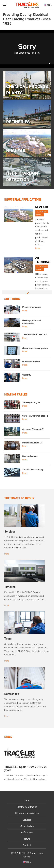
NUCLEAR (42, 207)
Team (8, 639)
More (38, 248)
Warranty (27, 375)
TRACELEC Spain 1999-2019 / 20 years (26, 769)
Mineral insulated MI (32, 443)
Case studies (27, 826)
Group (27, 801)
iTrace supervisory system (35, 348)
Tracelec (27, 5)
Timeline (10, 587)
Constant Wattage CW (33, 429)
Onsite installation (31, 361)
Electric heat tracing (42, 213)
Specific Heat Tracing (33, 470)
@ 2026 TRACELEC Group (23, 853)
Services (10, 532)
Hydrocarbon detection (27, 813)
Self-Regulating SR (31, 402)
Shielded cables (30, 456)
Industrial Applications (23, 199)
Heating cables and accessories (32, 322)
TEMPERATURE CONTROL (35, 335)
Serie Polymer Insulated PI (35, 416)
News (27, 839)
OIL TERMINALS (43, 260)
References (12, 694)
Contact (27, 845)
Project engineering (32, 307)
